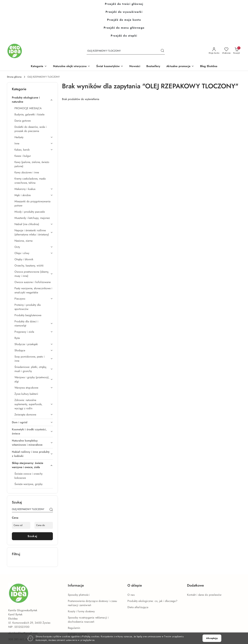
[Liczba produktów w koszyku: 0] (237, 51)
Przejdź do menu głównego (124, 28)
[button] (39, 66)
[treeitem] (32, 100)
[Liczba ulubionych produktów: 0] (226, 51)
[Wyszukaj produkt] (126, 51)
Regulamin (74, 628)
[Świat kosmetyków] (110, 66)
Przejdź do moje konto (124, 20)
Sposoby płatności (79, 595)
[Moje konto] (214, 51)
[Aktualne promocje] (180, 66)
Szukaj (32, 536)
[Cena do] (44, 525)
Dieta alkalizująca (138, 607)
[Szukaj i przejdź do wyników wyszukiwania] (162, 51)
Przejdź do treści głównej (124, 4)
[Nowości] (135, 66)
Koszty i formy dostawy (81, 611)
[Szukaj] (51, 510)
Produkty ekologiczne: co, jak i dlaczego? (153, 601)
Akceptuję (212, 638)
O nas (131, 595)
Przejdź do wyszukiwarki (124, 12)
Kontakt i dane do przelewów (204, 595)
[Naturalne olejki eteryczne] (72, 66)
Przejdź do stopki (124, 36)
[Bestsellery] (153, 66)
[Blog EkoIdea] (209, 66)
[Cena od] (21, 525)
